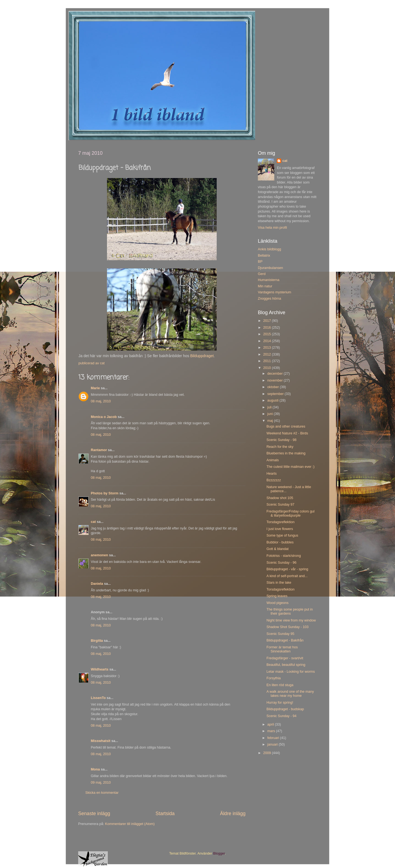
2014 (267, 341)
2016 (267, 328)
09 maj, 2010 (101, 783)
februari (274, 738)
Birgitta (97, 641)
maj (271, 421)
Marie (95, 388)
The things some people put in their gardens (290, 611)
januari (273, 744)
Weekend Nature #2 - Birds (287, 433)
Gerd (262, 274)
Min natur (265, 286)
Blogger (219, 853)
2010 (267, 368)
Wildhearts (100, 669)
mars (272, 731)
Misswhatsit (101, 741)
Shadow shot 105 (280, 498)
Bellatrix (264, 256)
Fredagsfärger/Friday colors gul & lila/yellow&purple (290, 513)
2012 (267, 354)
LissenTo (98, 698)
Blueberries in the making (286, 453)
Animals (273, 460)
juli (270, 407)
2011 (267, 361)
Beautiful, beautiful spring (286, 665)
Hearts (271, 474)
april (271, 724)
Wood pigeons (277, 603)
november (276, 380)
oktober (274, 387)
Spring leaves (277, 596)
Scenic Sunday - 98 (281, 440)
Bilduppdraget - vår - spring (287, 569)
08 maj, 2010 (101, 401)
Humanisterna (269, 280)
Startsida (165, 813)
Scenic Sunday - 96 (281, 563)
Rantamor (99, 450)
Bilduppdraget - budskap (285, 709)
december (276, 374)
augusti (273, 400)
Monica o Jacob (104, 417)
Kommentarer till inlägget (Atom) (130, 824)
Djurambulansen (270, 268)
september (276, 394)
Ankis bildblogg (270, 249)
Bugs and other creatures (286, 426)
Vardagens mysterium (275, 292)
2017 (267, 321)
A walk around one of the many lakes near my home (290, 694)
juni (271, 414)
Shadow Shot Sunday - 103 (287, 627)
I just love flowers (280, 529)
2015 (267, 334)
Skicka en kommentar (102, 793)
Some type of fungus (282, 535)
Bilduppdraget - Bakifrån (285, 640)
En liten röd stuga (280, 685)
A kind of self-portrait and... (287, 576)
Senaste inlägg (94, 813)
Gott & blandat (277, 549)
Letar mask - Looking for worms (290, 672)
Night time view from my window (291, 620)
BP (260, 262)
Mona (95, 769)
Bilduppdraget (202, 356)
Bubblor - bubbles (280, 542)
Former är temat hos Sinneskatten (282, 649)
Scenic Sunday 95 (280, 634)
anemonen (99, 555)
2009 (267, 753)
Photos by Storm (105, 493)
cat (93, 522)
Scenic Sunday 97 (280, 505)
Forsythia (273, 678)
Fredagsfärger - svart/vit (285, 658)
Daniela (97, 584)
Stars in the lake (279, 583)
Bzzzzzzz (273, 480)
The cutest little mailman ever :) (290, 467)
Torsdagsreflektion (280, 522)
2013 (267, 348)
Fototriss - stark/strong (283, 556)
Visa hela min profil (272, 228)
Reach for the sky (280, 447)
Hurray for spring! (280, 703)
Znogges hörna (270, 299)
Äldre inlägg (233, 813)
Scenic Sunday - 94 (281, 716)
